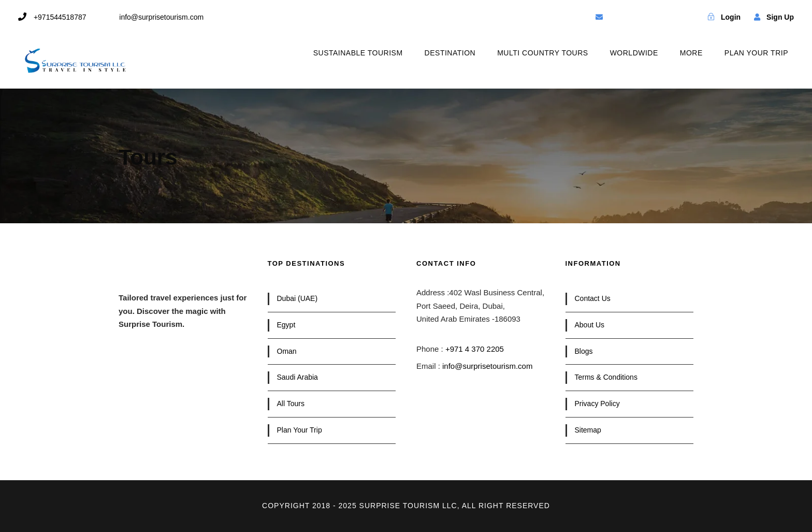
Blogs (584, 351)
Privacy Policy (597, 404)
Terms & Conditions (606, 377)
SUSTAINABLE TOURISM (358, 53)
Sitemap (588, 430)
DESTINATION (450, 53)
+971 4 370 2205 (475, 349)
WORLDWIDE (634, 53)
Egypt (286, 325)
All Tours (291, 404)
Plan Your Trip (300, 430)
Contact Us (593, 298)
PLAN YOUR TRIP (756, 53)
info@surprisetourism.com (487, 366)
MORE (691, 53)
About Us (590, 325)
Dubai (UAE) (298, 298)
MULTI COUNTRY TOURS (542, 53)
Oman (287, 351)
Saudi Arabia (298, 377)
